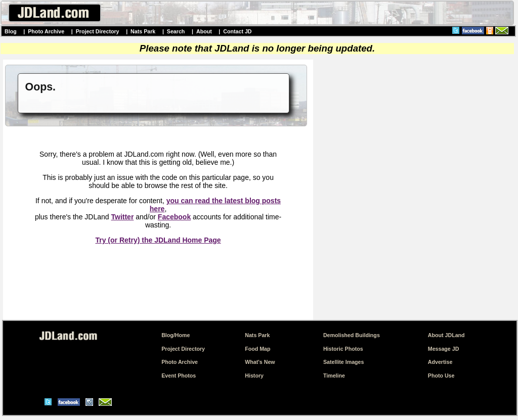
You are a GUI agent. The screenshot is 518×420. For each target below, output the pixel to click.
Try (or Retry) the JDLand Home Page (158, 240)
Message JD (444, 349)
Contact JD (237, 31)
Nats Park (143, 31)
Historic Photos (343, 349)
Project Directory (98, 31)
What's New (260, 362)
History (254, 376)
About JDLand (446, 335)
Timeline (334, 376)
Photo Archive (46, 31)
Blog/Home (176, 335)
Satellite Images (344, 362)
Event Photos (179, 376)
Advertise (440, 362)
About (204, 31)
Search (176, 31)
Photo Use (441, 376)
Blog (11, 31)
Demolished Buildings (352, 335)
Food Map (257, 349)
